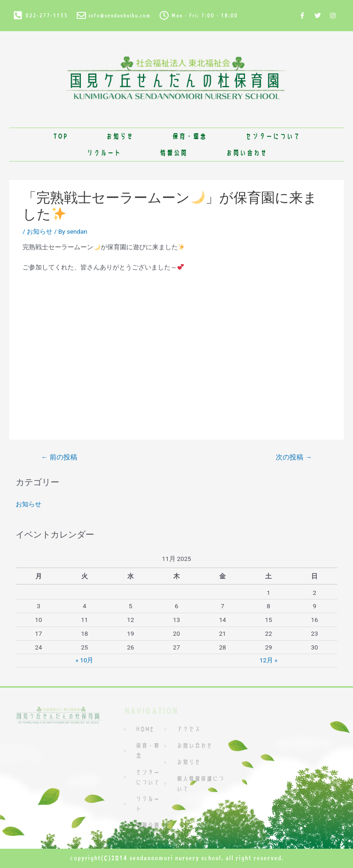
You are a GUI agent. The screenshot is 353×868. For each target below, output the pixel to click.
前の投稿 (59, 457)
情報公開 (173, 153)
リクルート (104, 153)
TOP (60, 136)
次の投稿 (294, 457)
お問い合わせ (246, 153)
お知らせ (120, 136)
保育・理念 (189, 136)
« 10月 (84, 660)
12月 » (269, 660)
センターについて (273, 136)
